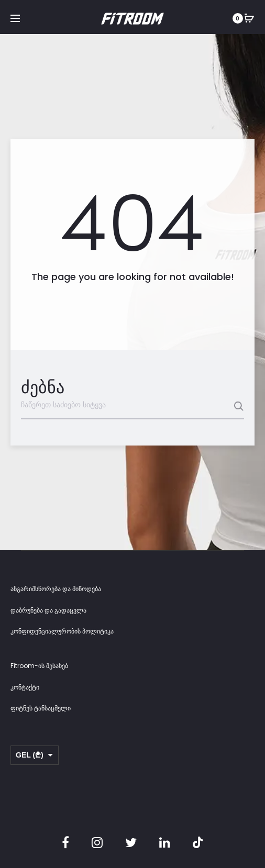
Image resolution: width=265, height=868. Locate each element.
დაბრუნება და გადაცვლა (48, 610)
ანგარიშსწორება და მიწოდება (56, 589)
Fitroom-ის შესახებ (39, 666)
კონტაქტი (25, 687)
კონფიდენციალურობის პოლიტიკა (62, 631)
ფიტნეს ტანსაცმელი (41, 708)
